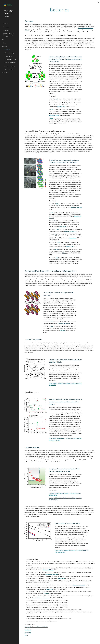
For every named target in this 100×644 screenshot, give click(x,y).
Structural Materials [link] (10, 66)
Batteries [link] (7, 50)
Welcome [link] (6, 24)
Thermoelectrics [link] (9, 69)
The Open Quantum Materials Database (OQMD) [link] (8, 35)
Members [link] (6, 27)
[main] (60, 10)
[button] (98, 2)
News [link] (5, 43)
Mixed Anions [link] (8, 56)
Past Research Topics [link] (10, 59)
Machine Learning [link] (9, 53)
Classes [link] (5, 40)
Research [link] (6, 46)
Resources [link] (6, 73)
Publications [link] (6, 30)
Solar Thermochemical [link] (11, 63)
